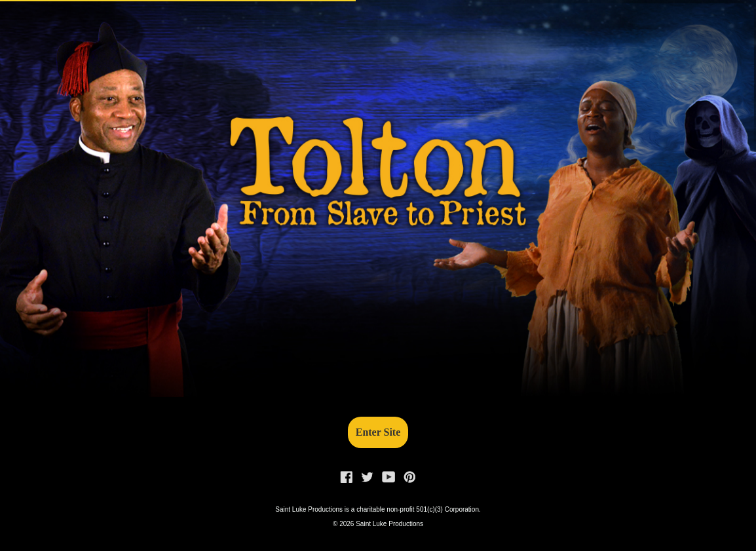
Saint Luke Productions (389, 524)
